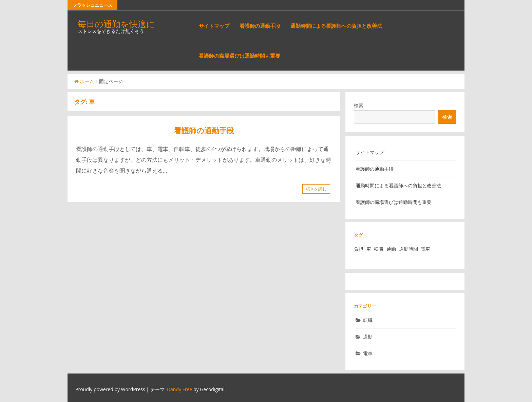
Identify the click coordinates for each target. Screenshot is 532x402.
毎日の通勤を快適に (116, 24)
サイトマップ (214, 26)
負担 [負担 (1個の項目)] (359, 249)
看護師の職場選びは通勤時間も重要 (240, 56)
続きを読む (316, 189)
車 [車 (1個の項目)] (369, 249)
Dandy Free (179, 389)
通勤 (368, 337)
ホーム (84, 81)
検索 (359, 105)
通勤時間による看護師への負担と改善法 (336, 26)
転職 (368, 320)
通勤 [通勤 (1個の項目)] (391, 249)
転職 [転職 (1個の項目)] (379, 249)
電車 (368, 353)
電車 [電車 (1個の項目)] (425, 249)
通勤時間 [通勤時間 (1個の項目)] (408, 249)
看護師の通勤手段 (260, 26)
